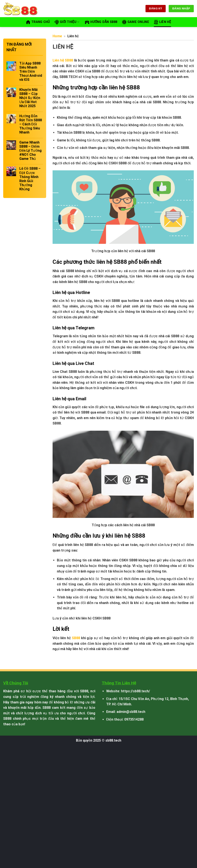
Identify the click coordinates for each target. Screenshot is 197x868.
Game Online (136, 22)
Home (57, 36)
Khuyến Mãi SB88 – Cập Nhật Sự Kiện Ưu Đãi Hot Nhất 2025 (30, 98)
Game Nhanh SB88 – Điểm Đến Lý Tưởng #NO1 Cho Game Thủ (31, 151)
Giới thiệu (67, 22)
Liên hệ (162, 22)
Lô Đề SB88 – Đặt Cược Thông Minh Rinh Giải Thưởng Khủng (30, 179)
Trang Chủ (38, 22)
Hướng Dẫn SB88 (101, 22)
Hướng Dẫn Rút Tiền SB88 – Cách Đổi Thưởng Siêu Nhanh (31, 124)
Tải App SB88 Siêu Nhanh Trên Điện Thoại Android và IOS (31, 72)
